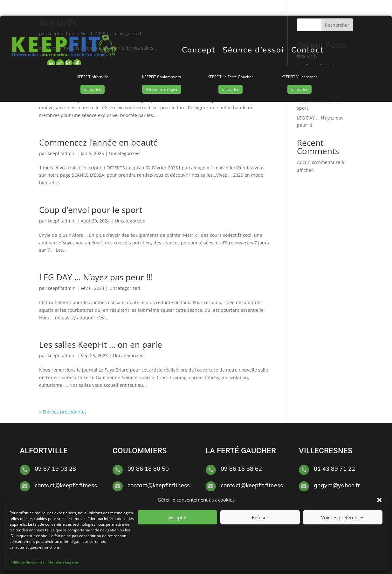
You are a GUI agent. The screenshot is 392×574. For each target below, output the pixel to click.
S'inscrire (93, 89)
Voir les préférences (343, 517)
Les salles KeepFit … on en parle (101, 345)
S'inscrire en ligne (162, 89)
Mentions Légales (63, 562)
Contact (307, 50)
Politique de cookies (27, 562)
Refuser (260, 517)
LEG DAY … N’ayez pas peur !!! (97, 277)
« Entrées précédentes (63, 412)
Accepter (178, 517)
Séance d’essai (253, 50)
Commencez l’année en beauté (99, 142)
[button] (379, 500)
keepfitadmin (62, 153)
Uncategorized (124, 153)
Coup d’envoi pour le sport (91, 210)
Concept (199, 50)
